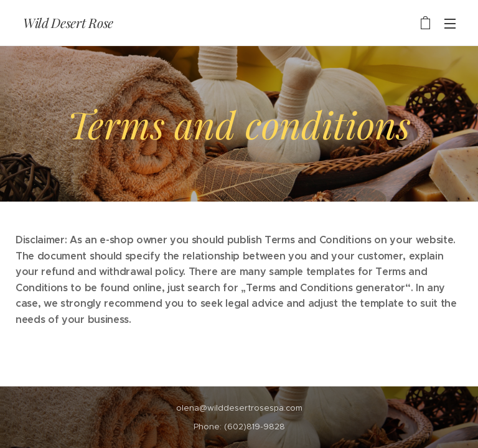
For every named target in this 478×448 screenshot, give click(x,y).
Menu (450, 24)
